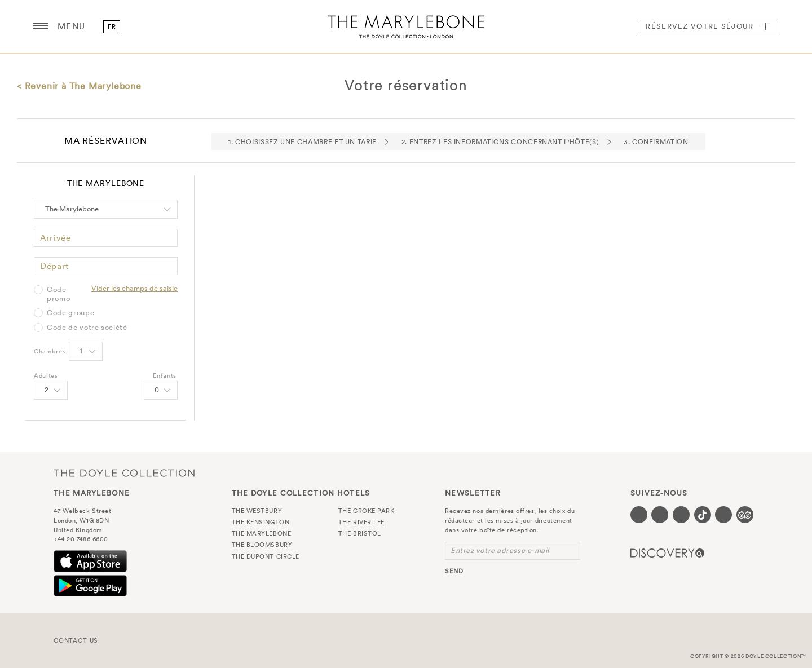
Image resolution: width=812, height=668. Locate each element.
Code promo (58, 294)
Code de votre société (87, 328)
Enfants (165, 375)
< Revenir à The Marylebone (79, 86)
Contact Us (76, 640)
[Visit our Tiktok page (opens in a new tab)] (703, 515)
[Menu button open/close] (41, 26)
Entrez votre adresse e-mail (500, 550)
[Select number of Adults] (51, 390)
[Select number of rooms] (86, 351)
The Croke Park (367, 511)
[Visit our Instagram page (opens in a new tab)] (681, 515)
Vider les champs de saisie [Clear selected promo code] (134, 288)
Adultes (46, 375)
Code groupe (70, 313)
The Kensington (261, 522)
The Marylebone (406, 26)
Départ (54, 266)
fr (112, 26)
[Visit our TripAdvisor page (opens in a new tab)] (745, 515)
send (454, 571)
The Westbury (257, 511)
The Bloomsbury (262, 545)
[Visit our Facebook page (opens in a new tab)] (639, 515)
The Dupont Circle (266, 556)
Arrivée (56, 238)
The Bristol (360, 533)
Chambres (50, 351)
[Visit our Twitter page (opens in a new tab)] (660, 515)
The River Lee (361, 522)
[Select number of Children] (161, 390)
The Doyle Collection (124, 473)
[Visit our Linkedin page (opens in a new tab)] (723, 515)
